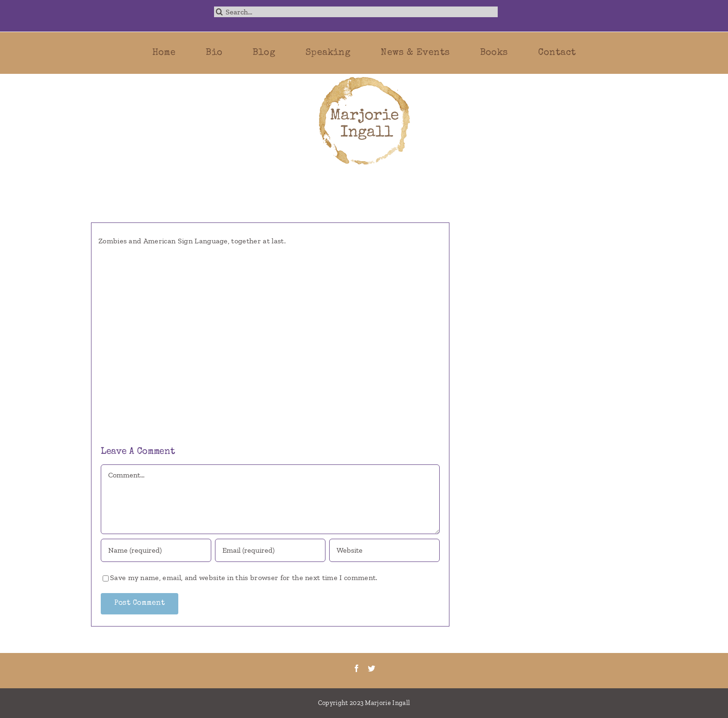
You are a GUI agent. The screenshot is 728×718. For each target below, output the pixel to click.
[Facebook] (357, 668)
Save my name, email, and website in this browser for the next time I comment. (244, 578)
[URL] (385, 550)
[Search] (219, 12)
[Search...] (356, 12)
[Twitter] (371, 668)
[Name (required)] (156, 550)
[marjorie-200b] (364, 77)
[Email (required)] (270, 550)
